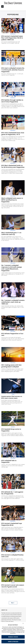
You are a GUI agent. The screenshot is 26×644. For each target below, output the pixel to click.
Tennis (13, 394)
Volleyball (13, 66)
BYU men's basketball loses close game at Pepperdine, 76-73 (13, 134)
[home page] (13, 4)
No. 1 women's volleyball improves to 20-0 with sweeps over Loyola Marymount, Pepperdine (12, 268)
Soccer (13, 583)
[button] (23, 623)
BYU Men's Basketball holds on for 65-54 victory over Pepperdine (13, 166)
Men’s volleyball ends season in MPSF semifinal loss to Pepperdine (12, 200)
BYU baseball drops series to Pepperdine (11, 430)
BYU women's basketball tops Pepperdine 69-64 (12, 524)
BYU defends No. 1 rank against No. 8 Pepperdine (12, 493)
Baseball (13, 427)
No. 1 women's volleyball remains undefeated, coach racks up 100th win (13, 302)
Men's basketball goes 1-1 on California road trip (11, 233)
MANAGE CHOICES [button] (13, 637)
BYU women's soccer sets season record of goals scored (13, 586)
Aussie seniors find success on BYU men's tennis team (12, 397)
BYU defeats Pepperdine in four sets (12, 334)
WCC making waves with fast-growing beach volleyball (12, 366)
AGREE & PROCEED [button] (13, 642)
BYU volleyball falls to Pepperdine (9, 461)
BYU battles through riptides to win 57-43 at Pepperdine (12, 101)
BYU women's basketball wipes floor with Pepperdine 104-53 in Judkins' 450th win (12, 38)
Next (13, 603)
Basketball (13, 34)
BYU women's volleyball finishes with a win (12, 556)
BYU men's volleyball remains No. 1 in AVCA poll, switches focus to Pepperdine (13, 70)
